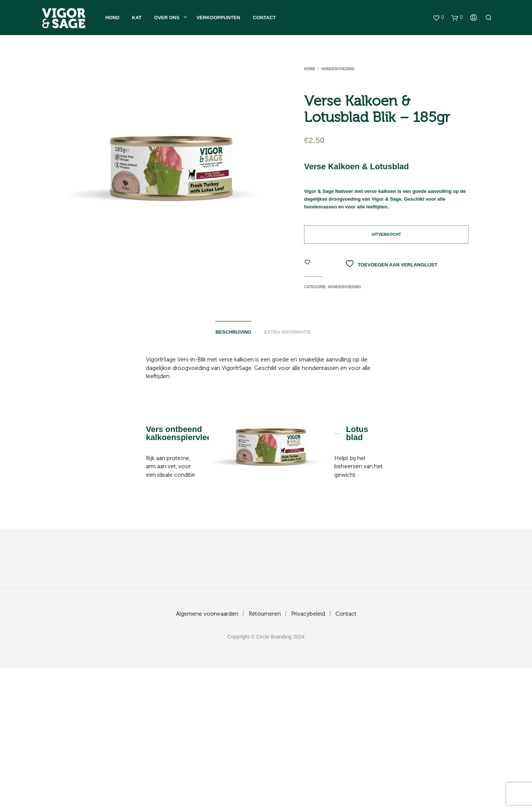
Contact (264, 18)
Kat (137, 18)
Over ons (167, 18)
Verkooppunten (218, 18)
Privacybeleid (308, 614)
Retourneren (265, 614)
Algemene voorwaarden (207, 614)
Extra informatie (288, 332)
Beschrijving (233, 332)
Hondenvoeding (338, 69)
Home (310, 69)
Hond (112, 18)
